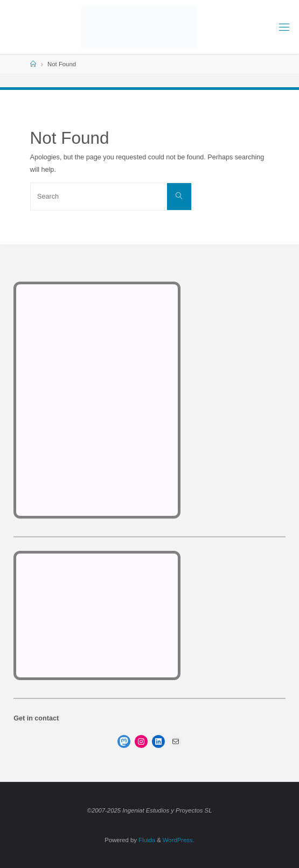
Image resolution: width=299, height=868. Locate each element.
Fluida (146, 840)
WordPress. (179, 840)
